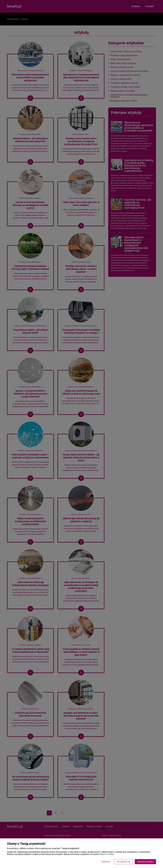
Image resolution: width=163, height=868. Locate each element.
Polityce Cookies (106, 854)
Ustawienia (105, 862)
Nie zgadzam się (124, 862)
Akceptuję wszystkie (145, 862)
